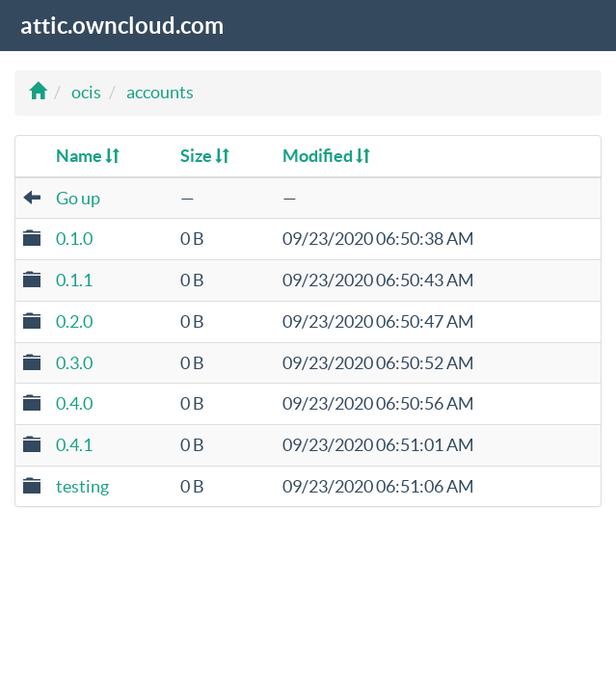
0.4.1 (74, 445)
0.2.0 (74, 321)
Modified (326, 156)
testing (82, 486)
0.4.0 (74, 403)
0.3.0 (74, 363)
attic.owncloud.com (122, 26)
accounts (160, 92)
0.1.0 (74, 239)
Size (205, 156)
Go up (78, 198)
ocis (86, 92)
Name (88, 156)
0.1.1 (74, 280)
